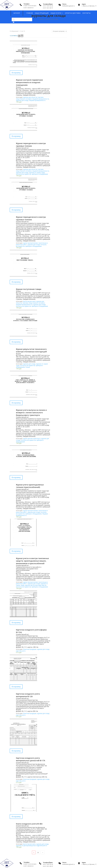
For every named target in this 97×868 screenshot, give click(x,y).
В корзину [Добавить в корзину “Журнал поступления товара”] (16, 282)
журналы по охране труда (37, 173)
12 (10, 36)
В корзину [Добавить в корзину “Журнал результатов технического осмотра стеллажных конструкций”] (16, 342)
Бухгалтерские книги (29, 301)
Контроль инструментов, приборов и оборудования (32, 174)
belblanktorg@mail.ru (69, 6)
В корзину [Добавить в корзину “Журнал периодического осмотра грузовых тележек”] (16, 136)
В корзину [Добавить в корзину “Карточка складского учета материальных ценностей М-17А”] (16, 751)
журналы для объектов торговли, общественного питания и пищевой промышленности (32, 98)
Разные (28, 367)
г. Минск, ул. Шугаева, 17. (89, 6)
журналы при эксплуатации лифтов (35, 585)
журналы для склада (22, 100)
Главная (41, 19)
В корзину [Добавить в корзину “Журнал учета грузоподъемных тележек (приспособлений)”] (16, 477)
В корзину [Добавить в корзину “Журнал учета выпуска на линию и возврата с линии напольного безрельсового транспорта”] (16, 403)
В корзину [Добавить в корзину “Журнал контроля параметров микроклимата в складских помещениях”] (16, 73)
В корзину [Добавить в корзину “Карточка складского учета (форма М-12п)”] (16, 623)
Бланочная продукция (30, 649)
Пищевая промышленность (37, 100)
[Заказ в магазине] (59, 31)
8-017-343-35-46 (48, 6)
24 (12, 36)
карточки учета (21, 651)
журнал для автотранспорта (32, 439)
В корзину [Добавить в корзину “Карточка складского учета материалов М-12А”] (16, 687)
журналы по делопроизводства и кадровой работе (32, 846)
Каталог (17, 13)
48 (14, 36)
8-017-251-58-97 (48, 8)
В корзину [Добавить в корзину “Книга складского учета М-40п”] (16, 817)
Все (16, 36)
